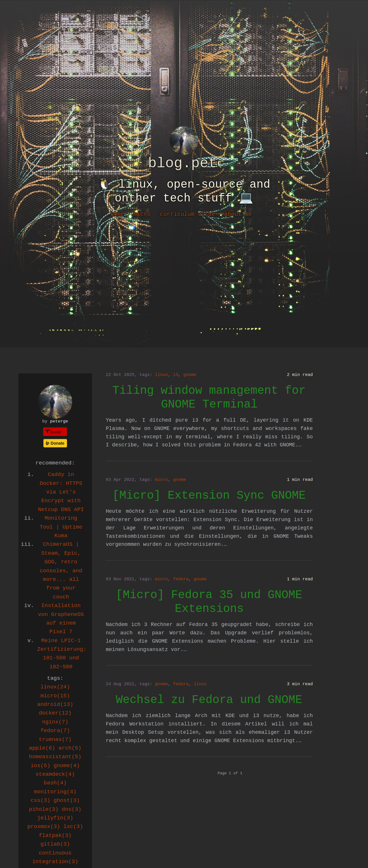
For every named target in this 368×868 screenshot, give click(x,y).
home (117, 214)
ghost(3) (67, 800)
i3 (176, 375)
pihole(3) (44, 809)
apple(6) (42, 748)
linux (161, 375)
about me (238, 214)
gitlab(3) (55, 844)
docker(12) (55, 713)
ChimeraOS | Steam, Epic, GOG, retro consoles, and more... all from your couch (61, 571)
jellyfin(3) (55, 818)
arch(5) (70, 748)
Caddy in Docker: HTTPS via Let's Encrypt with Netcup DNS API (61, 492)
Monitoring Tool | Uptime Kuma (61, 527)
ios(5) (40, 766)
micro (142, 214)
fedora (181, 579)
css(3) (40, 800)
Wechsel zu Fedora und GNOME (209, 700)
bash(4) (55, 783)
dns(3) (72, 809)
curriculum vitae (187, 214)
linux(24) (55, 687)
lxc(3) (73, 827)
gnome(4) (67, 766)
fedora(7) (55, 731)
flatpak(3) (55, 836)
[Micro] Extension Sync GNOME (209, 496)
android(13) (55, 704)
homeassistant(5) (55, 757)
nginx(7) (55, 722)
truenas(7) (55, 740)
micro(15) (55, 696)
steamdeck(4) (55, 774)
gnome (190, 375)
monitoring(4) (55, 792)
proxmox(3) (44, 827)
